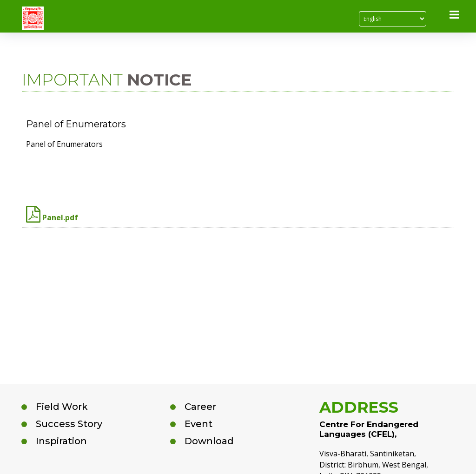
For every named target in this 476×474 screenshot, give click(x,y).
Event (198, 424)
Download (209, 441)
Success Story (69, 424)
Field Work (62, 407)
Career (200, 407)
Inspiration (61, 441)
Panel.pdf (52, 214)
